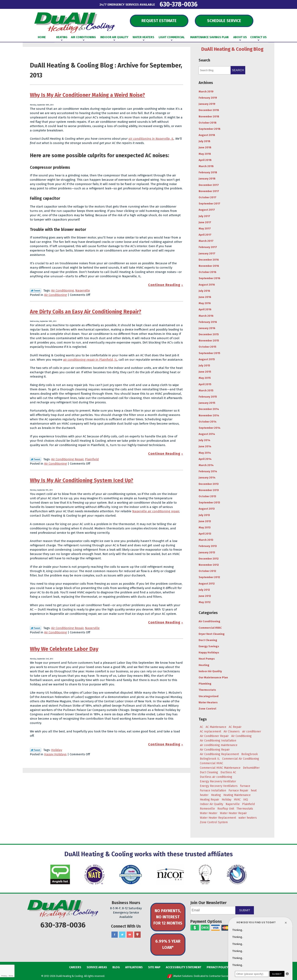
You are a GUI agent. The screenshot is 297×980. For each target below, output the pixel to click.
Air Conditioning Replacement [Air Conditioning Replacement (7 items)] (219, 754)
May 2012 (205, 602)
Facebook (115, 935)
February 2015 (208, 397)
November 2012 (209, 565)
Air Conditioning (62, 290)
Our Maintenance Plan (213, 677)
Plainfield (92, 459)
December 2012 (209, 559)
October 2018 (208, 123)
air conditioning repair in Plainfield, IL (90, 360)
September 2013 (209, 502)
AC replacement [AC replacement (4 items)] (210, 731)
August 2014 (207, 434)
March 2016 (206, 316)
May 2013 (205, 527)
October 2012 (207, 571)
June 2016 (205, 297)
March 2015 (206, 390)
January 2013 (207, 552)
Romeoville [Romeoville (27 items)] (207, 809)
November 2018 (209, 116)
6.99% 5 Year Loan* (168, 944)
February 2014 (208, 471)
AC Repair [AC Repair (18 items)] (235, 727)
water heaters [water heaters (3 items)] (248, 818)
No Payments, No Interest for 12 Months (168, 917)
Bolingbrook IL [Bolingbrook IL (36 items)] (210, 759)
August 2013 (207, 509)
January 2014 (207, 478)
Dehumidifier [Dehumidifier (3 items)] (251, 768)
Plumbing (205, 684)
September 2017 (209, 204)
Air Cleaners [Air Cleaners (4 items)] (232, 731)
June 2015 (205, 372)
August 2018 (207, 135)
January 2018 (207, 179)
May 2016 (205, 303)
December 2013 (209, 484)
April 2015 (205, 384)
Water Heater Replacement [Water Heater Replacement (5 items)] (218, 818)
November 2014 (209, 415)
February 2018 (208, 172)
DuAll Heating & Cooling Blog (232, 49)
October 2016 (207, 272)
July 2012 (204, 590)
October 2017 (207, 197)
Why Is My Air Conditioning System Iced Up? (82, 481)
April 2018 (205, 160)
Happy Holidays (55, 754)
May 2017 (205, 228)
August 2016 (207, 285)
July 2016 (204, 291)
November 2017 (209, 191)
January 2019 (207, 104)
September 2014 (210, 428)
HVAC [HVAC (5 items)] (237, 800)
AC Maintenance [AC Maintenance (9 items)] (216, 727)
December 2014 (209, 409)
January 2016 (207, 328)
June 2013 (205, 521)
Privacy (4, 976)
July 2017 (204, 216)
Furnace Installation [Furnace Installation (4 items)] (213, 790)
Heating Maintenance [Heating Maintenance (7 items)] (237, 795)
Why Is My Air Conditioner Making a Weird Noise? (87, 95)
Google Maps (137, 935)
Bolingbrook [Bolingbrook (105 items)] (250, 754)
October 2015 (207, 347)
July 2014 (204, 440)
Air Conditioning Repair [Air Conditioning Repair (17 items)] (215, 750)
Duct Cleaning (208, 640)
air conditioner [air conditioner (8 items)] (252, 731)
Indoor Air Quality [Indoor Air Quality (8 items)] (212, 804)
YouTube (130, 935)
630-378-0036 (179, 4)
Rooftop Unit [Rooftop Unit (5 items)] (226, 809)
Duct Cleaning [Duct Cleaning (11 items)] (209, 772)
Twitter (122, 935)
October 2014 (208, 422)
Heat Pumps (207, 659)
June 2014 (205, 446)
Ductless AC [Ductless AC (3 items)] (228, 772)
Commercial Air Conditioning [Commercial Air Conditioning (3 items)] (241, 759)
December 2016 (209, 260)
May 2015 (205, 378)
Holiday (57, 750)
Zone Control (207, 709)
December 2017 (209, 185)
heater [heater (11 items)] (204, 795)
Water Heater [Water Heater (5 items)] (209, 813)
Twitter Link (36, 290)
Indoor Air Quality (210, 671)
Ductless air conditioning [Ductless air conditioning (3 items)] (216, 777)
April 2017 (205, 235)
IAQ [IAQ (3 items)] (246, 800)
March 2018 (206, 166)
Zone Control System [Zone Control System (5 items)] (214, 822)
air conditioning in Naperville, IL (151, 139)
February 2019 (208, 98)
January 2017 (207, 253)
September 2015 (209, 353)
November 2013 (209, 490)
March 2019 (206, 92)
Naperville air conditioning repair (156, 511)
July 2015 (204, 365)
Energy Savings (209, 646)
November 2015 (209, 341)
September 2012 (209, 577)
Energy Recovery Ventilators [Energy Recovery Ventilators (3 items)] (219, 786)
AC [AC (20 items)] (202, 727)
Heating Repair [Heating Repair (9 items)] (210, 800)
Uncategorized (209, 696)
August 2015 (207, 359)
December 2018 (209, 110)
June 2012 (205, 596)
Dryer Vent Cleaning (212, 634)
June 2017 (205, 222)
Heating (204, 665)
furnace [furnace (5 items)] (245, 786)
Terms (11, 976)
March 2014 (206, 465)
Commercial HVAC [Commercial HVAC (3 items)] (212, 763)
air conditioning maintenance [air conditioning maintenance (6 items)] (219, 745)
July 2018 (204, 141)
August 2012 (207, 584)
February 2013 (208, 546)
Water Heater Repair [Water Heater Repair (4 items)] (233, 813)
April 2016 (205, 309)
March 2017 (206, 241)
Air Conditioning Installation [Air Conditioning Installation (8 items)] (218, 741)
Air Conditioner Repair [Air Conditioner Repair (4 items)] (214, 736)
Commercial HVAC (210, 628)
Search (238, 70)
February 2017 (208, 247)
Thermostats (207, 690)
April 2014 (205, 459)
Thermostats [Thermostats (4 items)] (245, 809)
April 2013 (205, 534)
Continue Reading (164, 285)
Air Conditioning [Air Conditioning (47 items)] (241, 736)
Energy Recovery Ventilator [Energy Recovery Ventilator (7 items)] (218, 781)
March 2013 (206, 540)
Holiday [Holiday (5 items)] (227, 800)
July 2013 (204, 515)
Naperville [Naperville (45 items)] (233, 804)
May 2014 (205, 453)
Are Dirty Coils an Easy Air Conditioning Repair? (86, 312)
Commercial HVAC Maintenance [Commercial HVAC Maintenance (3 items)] (220, 768)
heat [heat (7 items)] (254, 790)
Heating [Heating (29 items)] (216, 795)
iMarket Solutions (183, 976)
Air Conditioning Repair (67, 459)
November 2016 (209, 266)
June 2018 (205, 147)
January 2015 (207, 403)
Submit (245, 910)
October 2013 (207, 496)
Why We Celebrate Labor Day (64, 649)
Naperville (83, 290)
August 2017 (207, 210)
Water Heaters (208, 702)
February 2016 (208, 322)
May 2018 (205, 154)
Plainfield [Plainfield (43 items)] (248, 804)
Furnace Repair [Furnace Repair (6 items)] (238, 790)
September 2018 (210, 129)
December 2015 (209, 334)
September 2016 (209, 278)
